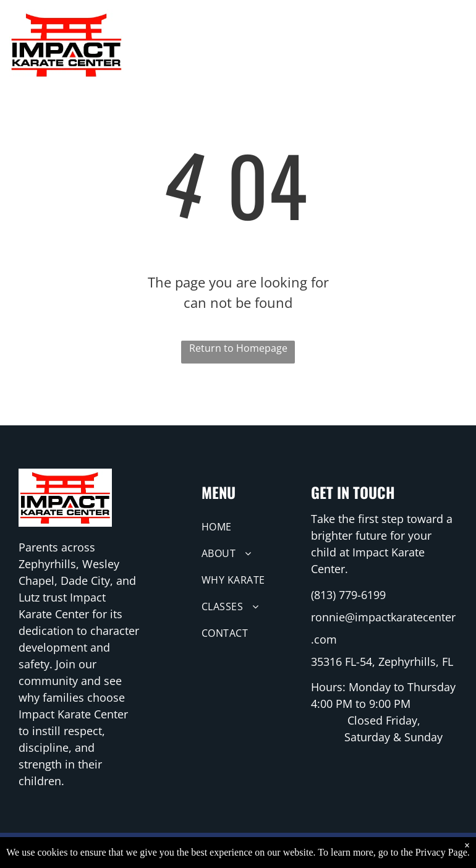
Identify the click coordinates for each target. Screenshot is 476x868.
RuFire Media (328, 850)
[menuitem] (172, 40)
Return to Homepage (238, 348)
